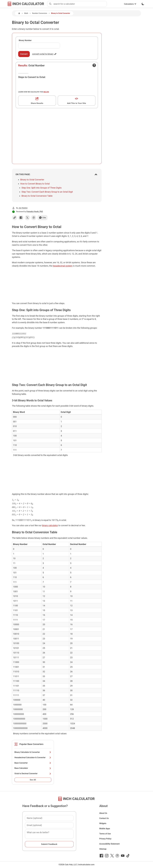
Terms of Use (105, 834)
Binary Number (25, 40)
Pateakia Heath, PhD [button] (35, 212)
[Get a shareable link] (37, 101)
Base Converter (33, 763)
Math (26, 13)
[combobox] (80, 4)
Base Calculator (33, 768)
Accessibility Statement (109, 844)
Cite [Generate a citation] (42, 218)
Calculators (130, 4)
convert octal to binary (44, 54)
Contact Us (104, 818)
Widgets (103, 823)
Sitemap (103, 849)
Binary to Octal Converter (32, 180)
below (46, 92)
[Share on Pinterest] (34, 218)
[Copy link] (15, 218)
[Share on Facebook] (21, 218)
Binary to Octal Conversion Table (37, 196)
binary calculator (50, 525)
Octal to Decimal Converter (33, 774)
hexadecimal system (63, 266)
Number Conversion (40, 13)
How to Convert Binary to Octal (35, 184)
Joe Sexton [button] (23, 208)
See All (33, 780)
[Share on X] (27, 218)
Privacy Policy (105, 839)
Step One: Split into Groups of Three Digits (42, 188)
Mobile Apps (105, 829)
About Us (103, 813)
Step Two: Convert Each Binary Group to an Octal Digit (47, 192)
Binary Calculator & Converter (33, 752)
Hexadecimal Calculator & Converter (33, 758)
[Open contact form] (94, 65)
